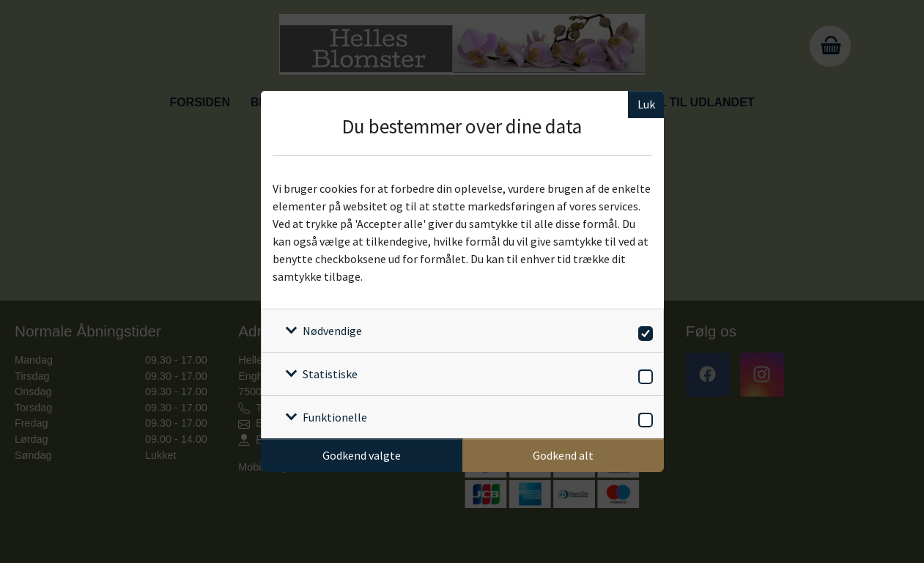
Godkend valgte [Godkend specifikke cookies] (362, 455)
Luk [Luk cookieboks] (646, 104)
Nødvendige (332, 331)
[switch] (643, 331)
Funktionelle (335, 417)
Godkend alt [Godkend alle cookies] (563, 455)
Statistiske (330, 374)
